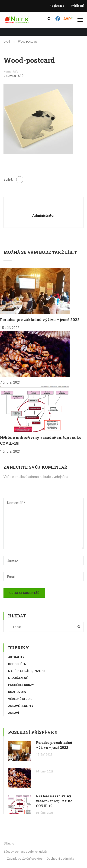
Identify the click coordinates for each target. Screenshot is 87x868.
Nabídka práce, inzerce (27, 671)
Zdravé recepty (21, 706)
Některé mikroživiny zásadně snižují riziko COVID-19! (54, 801)
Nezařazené (18, 678)
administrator (43, 215)
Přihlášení (77, 6)
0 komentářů (13, 76)
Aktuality (16, 657)
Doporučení (18, 664)
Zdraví (14, 713)
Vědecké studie (20, 699)
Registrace (57, 6)
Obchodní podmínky (60, 859)
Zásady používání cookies (25, 859)
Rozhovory (17, 692)
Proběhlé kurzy (21, 685)
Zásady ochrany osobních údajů (25, 852)
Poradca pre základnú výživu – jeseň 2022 (40, 320)
